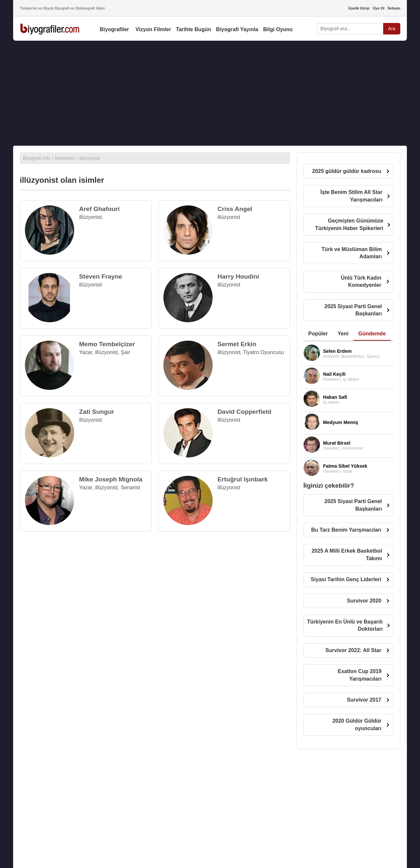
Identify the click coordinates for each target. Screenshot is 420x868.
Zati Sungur (97, 412)
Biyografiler (114, 29)
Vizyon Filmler (153, 29)
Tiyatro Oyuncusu (264, 352)
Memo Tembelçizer (107, 344)
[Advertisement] (210, 93)
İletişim (394, 8)
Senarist (130, 487)
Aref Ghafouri (99, 209)
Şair (125, 352)
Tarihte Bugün (193, 29)
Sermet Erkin (237, 344)
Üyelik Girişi (359, 8)
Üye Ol (378, 8)
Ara (392, 29)
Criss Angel (235, 209)
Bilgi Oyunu (278, 29)
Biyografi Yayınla (237, 29)
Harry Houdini (238, 276)
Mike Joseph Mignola (111, 479)
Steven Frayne (101, 276)
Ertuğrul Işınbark (243, 479)
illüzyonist (90, 217)
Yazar (86, 352)
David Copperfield (244, 412)
